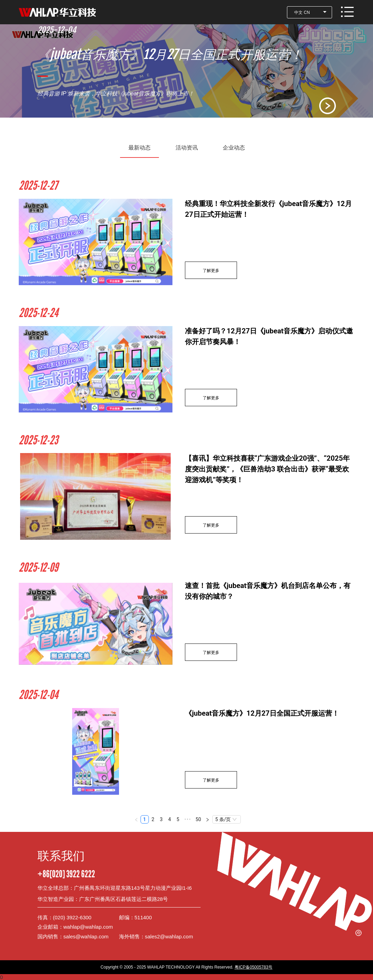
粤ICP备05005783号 (253, 967)
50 (198, 819)
